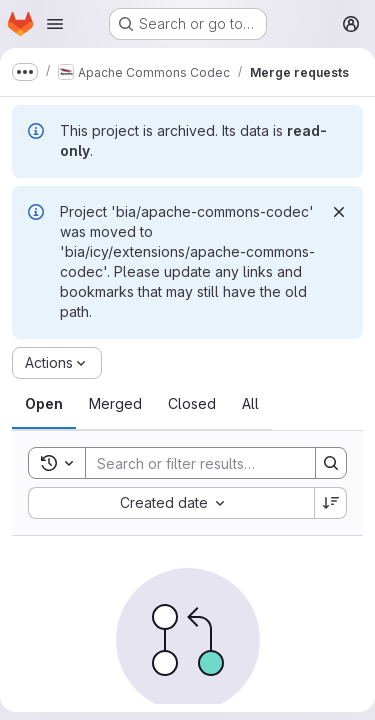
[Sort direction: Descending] (331, 503)
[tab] (44, 404)
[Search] (217, 463)
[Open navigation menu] (55, 24)
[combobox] (171, 503)
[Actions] (57, 363)
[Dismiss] (339, 212)
